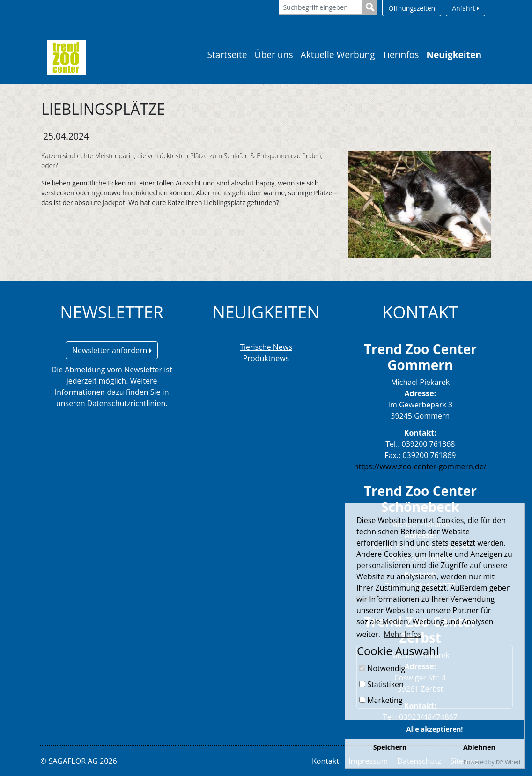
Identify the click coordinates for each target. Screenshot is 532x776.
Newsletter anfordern (112, 350)
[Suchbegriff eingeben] (321, 7)
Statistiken (381, 684)
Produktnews (266, 358)
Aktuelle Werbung (338, 55)
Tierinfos (401, 55)
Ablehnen (479, 747)
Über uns (274, 55)
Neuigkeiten (454, 55)
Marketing (381, 700)
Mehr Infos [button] (403, 634)
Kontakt (325, 761)
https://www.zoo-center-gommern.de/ (420, 466)
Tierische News (266, 347)
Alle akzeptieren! (435, 729)
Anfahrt (465, 8)
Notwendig (382, 668)
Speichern (390, 747)
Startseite (227, 55)
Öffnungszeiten (412, 8)
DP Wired (508, 762)
